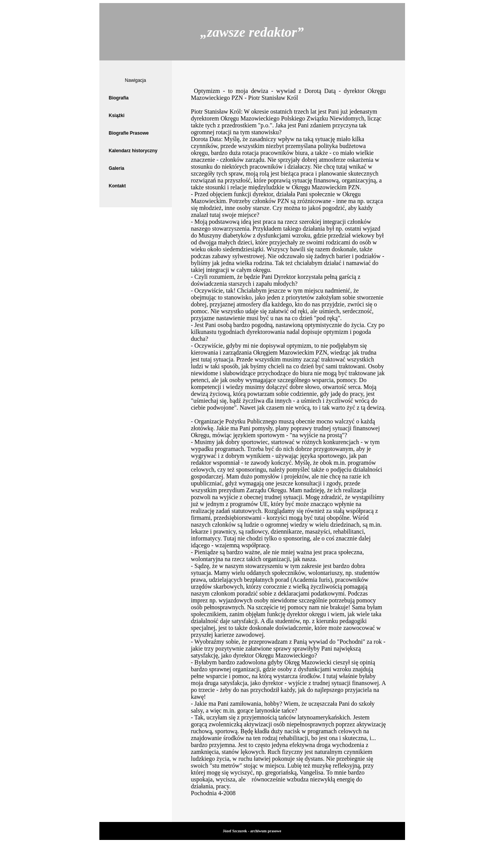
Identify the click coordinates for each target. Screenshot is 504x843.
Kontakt (117, 186)
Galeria (117, 168)
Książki (117, 116)
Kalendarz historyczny (133, 151)
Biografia (119, 98)
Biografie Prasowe (129, 133)
